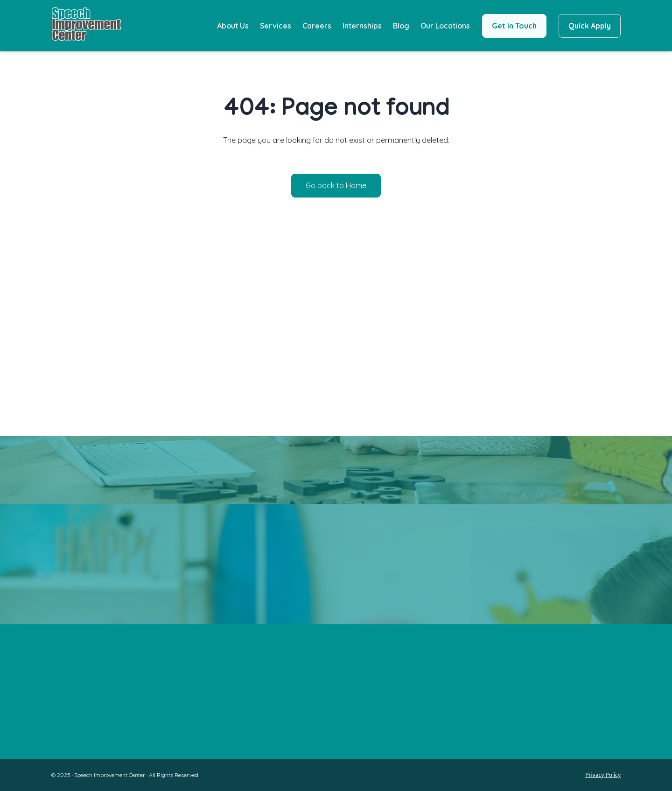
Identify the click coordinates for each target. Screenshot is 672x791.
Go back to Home (336, 185)
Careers (317, 26)
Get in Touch (514, 26)
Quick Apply (590, 26)
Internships (362, 26)
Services (276, 26)
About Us (233, 26)
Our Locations (445, 26)
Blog (401, 26)
